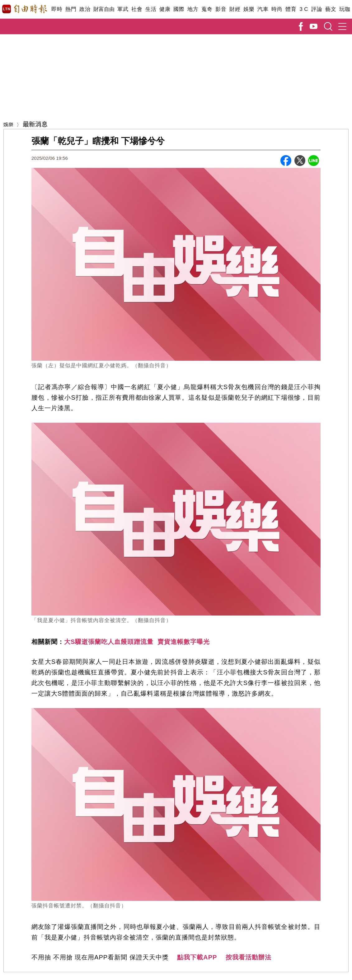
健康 (165, 9)
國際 (179, 9)
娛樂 (249, 9)
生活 (151, 9)
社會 (137, 9)
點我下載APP (197, 957)
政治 (85, 9)
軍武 (123, 9)
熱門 (71, 9)
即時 (57, 9)
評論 (317, 9)
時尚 (277, 9)
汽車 (263, 9)
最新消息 (35, 124)
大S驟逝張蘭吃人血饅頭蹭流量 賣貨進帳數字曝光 (137, 642)
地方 (193, 9)
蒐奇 (207, 9)
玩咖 (345, 9)
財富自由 (104, 9)
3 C (304, 9)
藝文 (331, 9)
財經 (235, 9)
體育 (291, 9)
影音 (221, 9)
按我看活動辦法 (249, 957)
